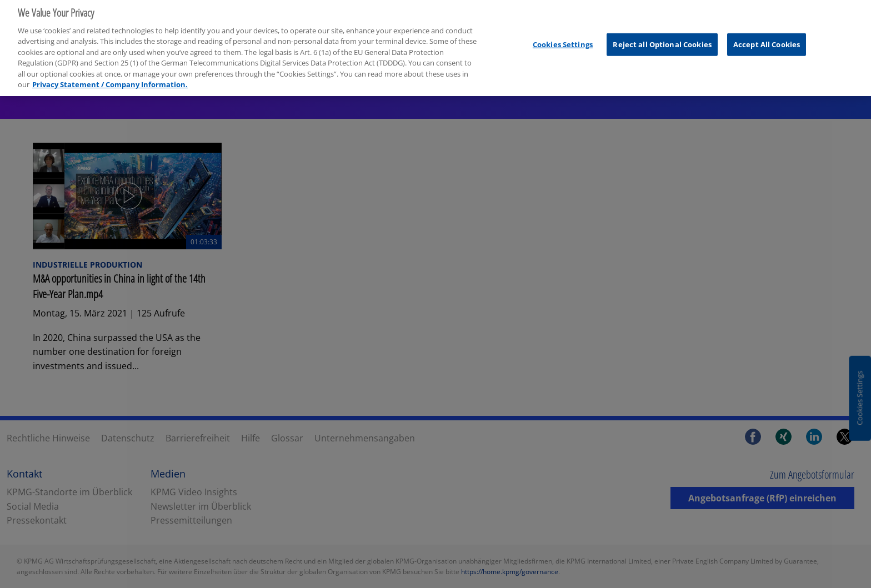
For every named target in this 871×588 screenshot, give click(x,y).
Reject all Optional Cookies (662, 40)
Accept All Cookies (767, 40)
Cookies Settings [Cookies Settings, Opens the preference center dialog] (563, 40)
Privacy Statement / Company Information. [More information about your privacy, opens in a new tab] (110, 81)
